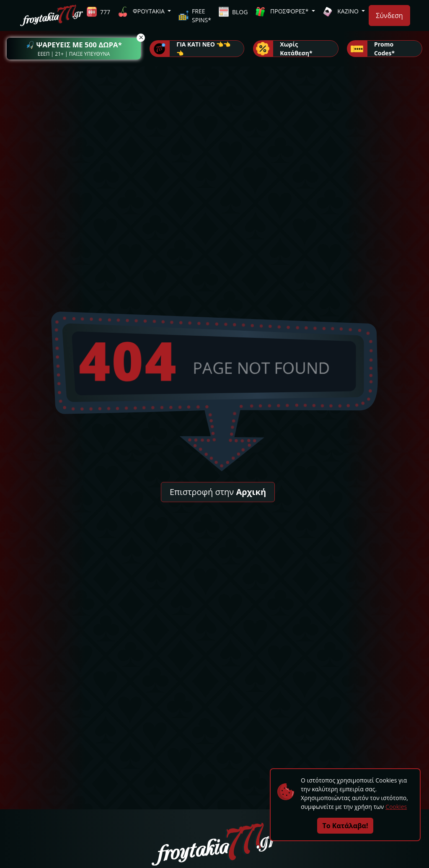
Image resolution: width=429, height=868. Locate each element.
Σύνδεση (389, 16)
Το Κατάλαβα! (345, 826)
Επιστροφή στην (218, 492)
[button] (74, 49)
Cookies (396, 807)
